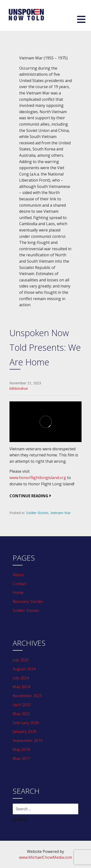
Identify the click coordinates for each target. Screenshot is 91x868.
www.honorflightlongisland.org (38, 478)
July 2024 (21, 678)
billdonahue (19, 388)
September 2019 (28, 740)
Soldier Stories (37, 513)
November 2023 (27, 696)
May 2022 (21, 714)
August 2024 (24, 669)
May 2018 (21, 749)
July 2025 (21, 660)
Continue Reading (29, 496)
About (18, 575)
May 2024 (21, 687)
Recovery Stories (28, 601)
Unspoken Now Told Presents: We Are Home (45, 347)
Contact (20, 584)
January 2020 (25, 731)
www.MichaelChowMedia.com (45, 857)
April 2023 (22, 705)
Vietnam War (61, 513)
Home (18, 592)
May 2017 (21, 758)
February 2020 (26, 723)
